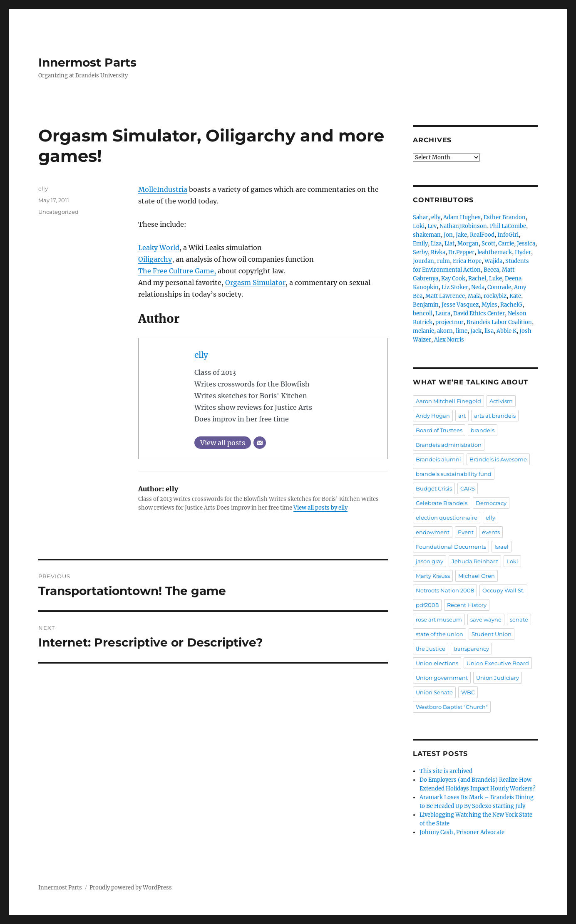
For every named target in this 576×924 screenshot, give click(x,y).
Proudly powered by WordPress (131, 888)
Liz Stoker (455, 287)
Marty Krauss (433, 576)
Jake (461, 235)
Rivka (438, 252)
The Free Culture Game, (177, 271)
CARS (468, 488)
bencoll (423, 313)
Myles (489, 305)
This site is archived (446, 771)
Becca (491, 270)
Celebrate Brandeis (442, 503)
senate (519, 619)
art (462, 416)
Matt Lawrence (445, 296)
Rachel (477, 279)
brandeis (483, 430)
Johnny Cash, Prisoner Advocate (462, 832)
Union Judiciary (498, 678)
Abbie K (506, 331)
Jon (448, 235)
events (491, 532)
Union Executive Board (498, 663)
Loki (419, 226)
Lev (432, 226)
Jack (476, 331)
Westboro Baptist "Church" (452, 707)
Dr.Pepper (461, 252)
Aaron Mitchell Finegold (448, 401)
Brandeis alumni (438, 459)
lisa (489, 331)
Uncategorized (58, 212)
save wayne (486, 619)
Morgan (468, 244)
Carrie (506, 244)
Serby (420, 252)
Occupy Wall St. (503, 590)
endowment (433, 532)
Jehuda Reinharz (475, 561)
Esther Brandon (505, 217)
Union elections (437, 663)
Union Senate (434, 692)
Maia (474, 296)
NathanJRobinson (463, 226)
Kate (515, 296)
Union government (442, 678)
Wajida (493, 261)
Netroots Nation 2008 (445, 590)
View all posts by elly (320, 508)
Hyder (523, 252)
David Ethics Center (479, 313)
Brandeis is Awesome (498, 459)
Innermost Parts (87, 62)
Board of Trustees (439, 430)
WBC (468, 692)
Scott (488, 244)
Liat (449, 244)
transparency (471, 649)
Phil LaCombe (508, 226)
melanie (423, 331)
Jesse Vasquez (460, 305)
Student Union (492, 634)
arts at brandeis (495, 416)
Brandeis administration (449, 445)
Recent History (467, 605)
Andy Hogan (433, 416)
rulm (443, 261)
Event (466, 532)
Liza (436, 244)
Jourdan (423, 261)
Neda (478, 287)
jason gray (430, 561)
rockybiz (495, 296)
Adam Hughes (462, 217)
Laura (443, 313)
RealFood (482, 235)
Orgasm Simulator (255, 282)
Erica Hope (467, 261)
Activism (501, 401)
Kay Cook (453, 279)
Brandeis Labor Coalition (499, 322)
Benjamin (426, 305)
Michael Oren (477, 576)
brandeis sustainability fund (454, 474)
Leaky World (159, 248)
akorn (445, 331)
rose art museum (439, 619)
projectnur (449, 322)
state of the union (439, 634)
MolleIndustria (163, 189)
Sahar (421, 217)
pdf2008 (427, 605)
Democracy (491, 503)
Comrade (499, 287)
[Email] (260, 443)
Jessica (526, 244)
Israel (502, 547)
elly (201, 355)
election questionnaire (447, 518)
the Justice (431, 649)
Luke (495, 279)
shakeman (427, 235)
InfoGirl (508, 235)
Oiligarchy (155, 259)
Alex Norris (449, 340)
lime (462, 331)
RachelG (511, 305)
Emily (420, 244)
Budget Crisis (434, 488)
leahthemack (495, 252)
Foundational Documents (451, 547)
